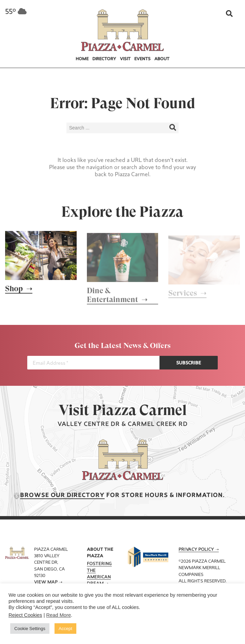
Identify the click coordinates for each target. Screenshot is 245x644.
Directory (104, 59)
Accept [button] (65, 629)
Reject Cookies (25, 615)
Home (82, 59)
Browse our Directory (62, 496)
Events (142, 59)
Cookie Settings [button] (30, 629)
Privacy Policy (196, 550)
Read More (59, 615)
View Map (46, 582)
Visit (125, 59)
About (162, 59)
